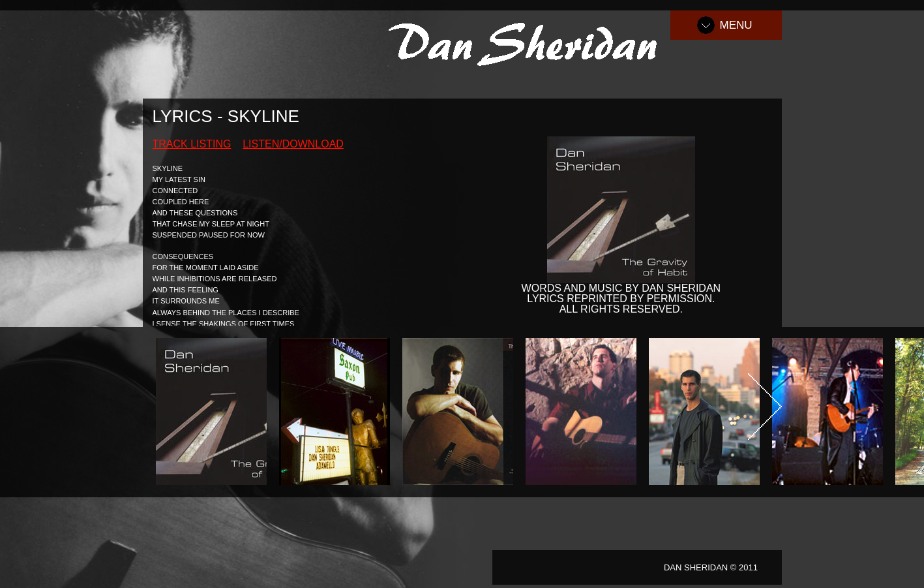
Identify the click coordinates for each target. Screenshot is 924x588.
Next (765, 407)
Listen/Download (293, 144)
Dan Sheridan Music (529, 42)
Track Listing (192, 144)
